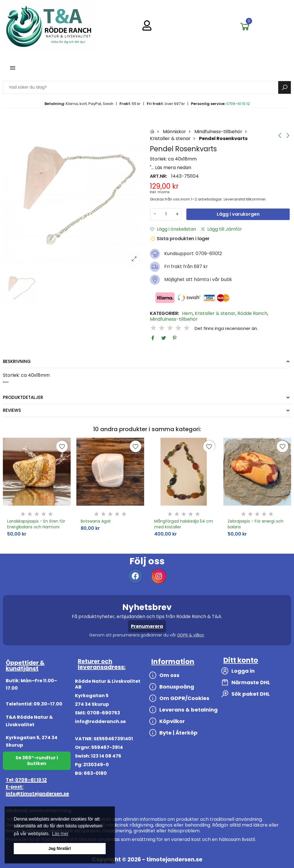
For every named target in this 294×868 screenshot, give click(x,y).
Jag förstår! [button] (60, 848)
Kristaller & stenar (215, 313)
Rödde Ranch (252, 313)
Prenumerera (147, 626)
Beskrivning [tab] (17, 361)
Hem (187, 313)
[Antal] (166, 214)
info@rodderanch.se (100, 721)
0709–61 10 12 (238, 104)
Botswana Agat (96, 521)
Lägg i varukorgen (238, 214)
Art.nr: (158, 176)
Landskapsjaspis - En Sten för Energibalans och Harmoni (36, 524)
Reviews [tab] (12, 410)
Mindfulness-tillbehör (174, 319)
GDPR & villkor (191, 635)
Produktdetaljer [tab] (23, 397)
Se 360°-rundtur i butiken (37, 761)
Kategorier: (165, 313)
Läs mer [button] (60, 834)
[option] (73, 199)
